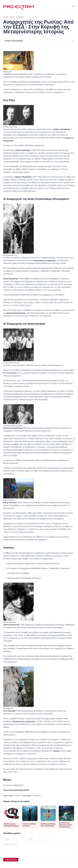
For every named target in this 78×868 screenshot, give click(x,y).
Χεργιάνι (57, 751)
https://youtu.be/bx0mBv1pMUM (16, 790)
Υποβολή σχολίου (11, 860)
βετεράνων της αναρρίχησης (24, 721)
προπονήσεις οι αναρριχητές (45, 260)
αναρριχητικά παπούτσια (16, 313)
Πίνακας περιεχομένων (39, 41)
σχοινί (16, 444)
